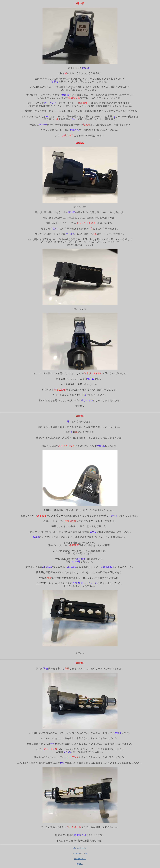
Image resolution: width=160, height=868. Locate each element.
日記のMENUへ (80, 859)
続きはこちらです (80, 848)
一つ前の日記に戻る (80, 853)
